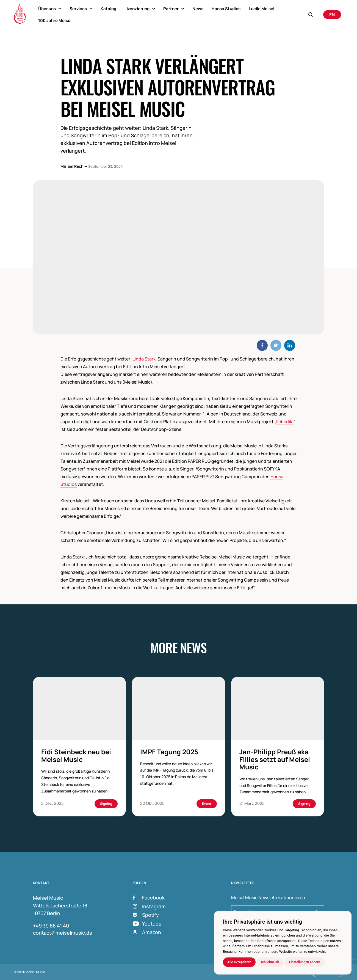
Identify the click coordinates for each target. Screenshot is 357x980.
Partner (171, 9)
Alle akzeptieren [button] (239, 962)
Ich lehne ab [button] (270, 962)
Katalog (108, 9)
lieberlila (285, 422)
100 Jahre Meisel (55, 20)
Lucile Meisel (261, 9)
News (198, 9)
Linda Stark (144, 359)
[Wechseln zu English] (332, 15)
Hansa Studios (226, 9)
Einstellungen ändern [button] (305, 962)
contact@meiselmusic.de (63, 933)
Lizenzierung (137, 9)
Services (78, 9)
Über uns (47, 9)
